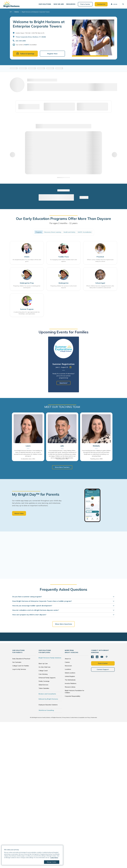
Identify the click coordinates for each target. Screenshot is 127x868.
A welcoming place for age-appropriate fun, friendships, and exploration (27, 313)
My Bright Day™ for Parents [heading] (36, 495)
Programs (39, 233)
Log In (114, 4)
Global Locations (70, 673)
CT (11, 12)
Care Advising (43, 675)
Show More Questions (64, 625)
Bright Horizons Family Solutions (50, 658)
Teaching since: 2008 (96, 459)
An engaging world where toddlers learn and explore (64, 261)
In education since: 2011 (28, 459)
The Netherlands (70, 680)
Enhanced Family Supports (47, 678)
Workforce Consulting (46, 711)
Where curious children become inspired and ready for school (100, 261)
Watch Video (19, 514)
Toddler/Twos (64, 257)
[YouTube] (102, 657)
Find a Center (85, 4)
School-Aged (100, 283)
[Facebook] (92, 657)
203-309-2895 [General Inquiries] (21, 41)
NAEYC (27, 45)
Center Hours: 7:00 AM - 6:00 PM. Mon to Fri (30, 34)
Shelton (17, 12)
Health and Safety (69, 233)
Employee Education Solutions (48, 705)
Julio (62, 446)
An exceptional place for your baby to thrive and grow (27, 261)
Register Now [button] (52, 54)
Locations (68, 670)
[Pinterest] (107, 657)
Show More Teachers (62, 468)
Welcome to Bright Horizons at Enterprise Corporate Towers (39, 24)
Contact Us (101, 4)
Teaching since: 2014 (62, 459)
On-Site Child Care (44, 667)
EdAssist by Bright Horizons (48, 699)
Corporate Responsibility (73, 697)
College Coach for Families (21, 666)
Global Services (43, 685)
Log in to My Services (19, 670)
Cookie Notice (74, 718)
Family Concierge (44, 682)
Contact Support (103, 670)
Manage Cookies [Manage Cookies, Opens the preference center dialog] (52, 862)
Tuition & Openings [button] (25, 54)
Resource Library (70, 687)
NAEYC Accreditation (85, 233)
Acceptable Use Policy (84, 718)
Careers (67, 663)
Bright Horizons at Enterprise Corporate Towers (36, 12)
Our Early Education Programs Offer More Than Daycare (64, 219)
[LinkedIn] (97, 657)
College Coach (43, 671)
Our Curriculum (17, 663)
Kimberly (96, 446)
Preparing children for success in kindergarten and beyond (27, 287)
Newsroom (68, 666)
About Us (68, 659)
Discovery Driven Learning (53, 233)
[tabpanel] (64, 365)
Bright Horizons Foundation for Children (74, 692)
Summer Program (27, 310)
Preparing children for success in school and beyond (64, 287)
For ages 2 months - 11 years (63, 224)
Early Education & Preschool (21, 659)
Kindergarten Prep (27, 283)
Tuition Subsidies (44, 689)
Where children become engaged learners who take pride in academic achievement (100, 287)
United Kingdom (70, 677)
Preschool (100, 257)
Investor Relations (71, 684)
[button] (45, 4)
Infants (27, 257)
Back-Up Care (43, 664)
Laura (28, 446)
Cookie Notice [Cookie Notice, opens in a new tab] (54, 858)
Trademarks (94, 718)
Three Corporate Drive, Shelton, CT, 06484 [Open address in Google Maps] (31, 37)
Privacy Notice (66, 718)
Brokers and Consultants (47, 694)
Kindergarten (64, 283)
